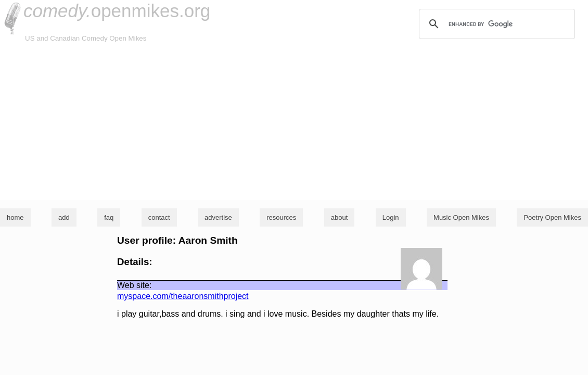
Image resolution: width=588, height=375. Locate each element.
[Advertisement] (294, 122)
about (340, 217)
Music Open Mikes (461, 217)
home (15, 217)
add (64, 217)
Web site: (134, 285)
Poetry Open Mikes (552, 217)
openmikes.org (117, 11)
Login (391, 217)
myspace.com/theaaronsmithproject (183, 296)
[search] (495, 24)
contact (159, 217)
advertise (218, 217)
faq (109, 217)
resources (281, 217)
